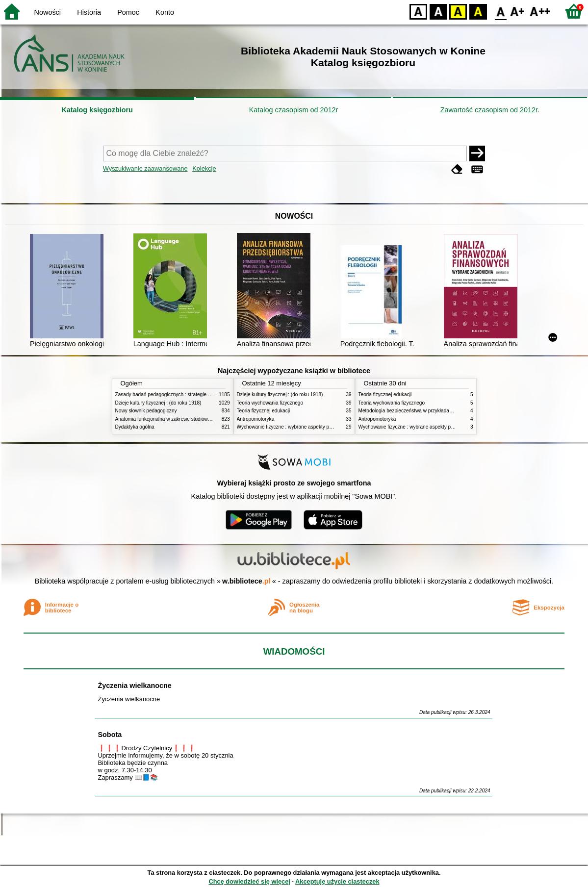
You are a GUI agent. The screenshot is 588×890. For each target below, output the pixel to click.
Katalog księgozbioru (97, 110)
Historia (89, 12)
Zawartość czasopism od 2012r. (490, 110)
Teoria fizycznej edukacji (264, 411)
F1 (518, 11)
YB (458, 11)
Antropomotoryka (256, 419)
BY (478, 11)
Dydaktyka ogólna (135, 427)
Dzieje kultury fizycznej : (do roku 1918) (158, 403)
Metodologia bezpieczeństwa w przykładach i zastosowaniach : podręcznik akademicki (453, 411)
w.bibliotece (246, 581)
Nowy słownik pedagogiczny (146, 411)
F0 (500, 11)
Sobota (110, 735)
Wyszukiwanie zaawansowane (145, 168)
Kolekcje (204, 168)
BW (438, 11)
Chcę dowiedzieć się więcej (249, 881)
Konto (165, 12)
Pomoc (128, 12)
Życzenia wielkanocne (134, 686)
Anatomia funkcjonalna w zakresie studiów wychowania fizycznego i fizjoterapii (201, 419)
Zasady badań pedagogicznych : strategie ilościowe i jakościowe (186, 394)
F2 (540, 11)
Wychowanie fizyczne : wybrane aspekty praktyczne (294, 427)
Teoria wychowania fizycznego (270, 403)
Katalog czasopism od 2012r (294, 110)
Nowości (48, 12)
